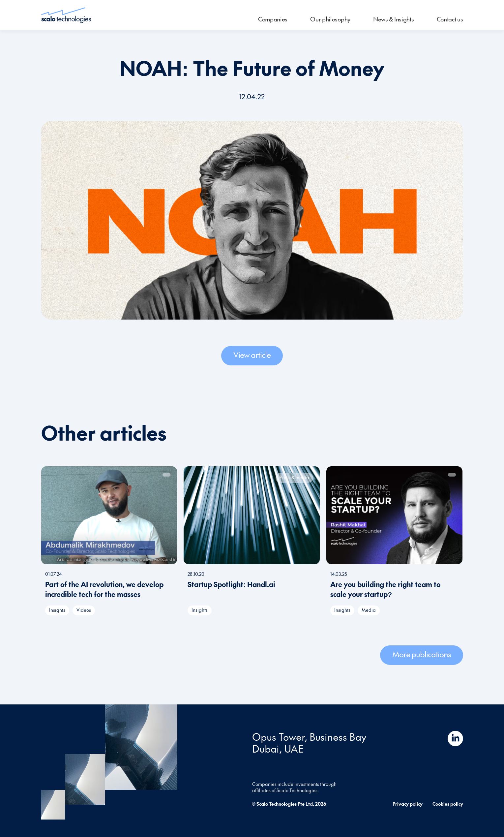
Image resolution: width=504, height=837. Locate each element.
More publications (422, 654)
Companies (273, 19)
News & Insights (394, 19)
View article (252, 355)
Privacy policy (408, 804)
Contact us (450, 19)
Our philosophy (330, 19)
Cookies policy (448, 804)
